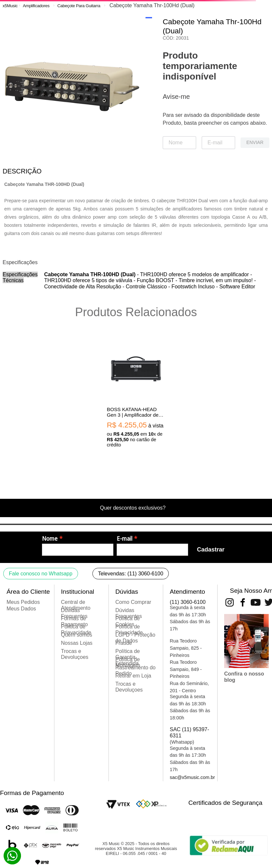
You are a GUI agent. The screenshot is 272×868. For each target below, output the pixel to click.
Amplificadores (36, 6)
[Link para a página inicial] (10, 6)
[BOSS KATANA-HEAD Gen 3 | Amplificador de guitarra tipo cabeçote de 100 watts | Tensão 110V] (136, 393)
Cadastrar (211, 550)
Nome (50, 539)
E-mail (125, 539)
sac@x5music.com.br (192, 777)
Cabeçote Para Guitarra (79, 6)
